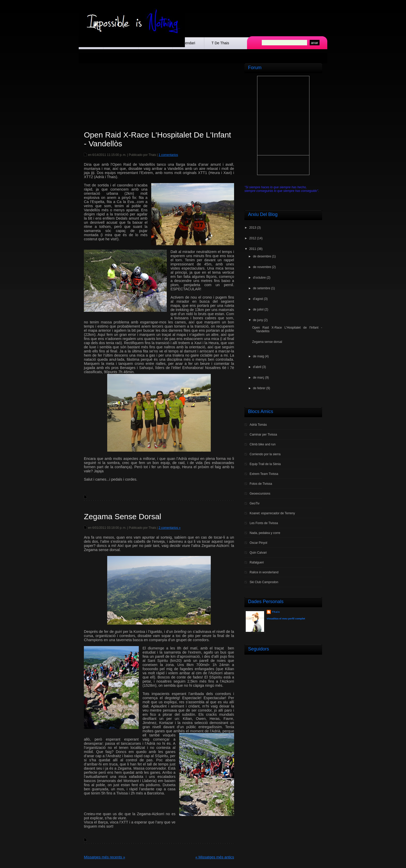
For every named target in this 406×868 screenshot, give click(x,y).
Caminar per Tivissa (263, 435)
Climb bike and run (263, 444)
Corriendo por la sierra (265, 454)
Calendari (187, 43)
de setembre (262, 288)
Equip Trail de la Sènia (265, 464)
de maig (259, 356)
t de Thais (220, 43)
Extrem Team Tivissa (264, 474)
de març (259, 378)
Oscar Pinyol (258, 543)
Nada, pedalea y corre (265, 533)
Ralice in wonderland (264, 572)
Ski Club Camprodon (264, 582)
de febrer (259, 388)
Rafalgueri (257, 562)
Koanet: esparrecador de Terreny (272, 513)
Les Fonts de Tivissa (264, 523)
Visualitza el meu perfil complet (286, 619)
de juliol (258, 309)
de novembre (262, 267)
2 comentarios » (169, 528)
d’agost (258, 299)
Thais (276, 612)
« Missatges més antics (215, 857)
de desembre (262, 256)
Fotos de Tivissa (261, 484)
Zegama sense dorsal (122, 516)
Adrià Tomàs (258, 425)
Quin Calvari (258, 553)
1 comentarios (168, 155)
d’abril (257, 367)
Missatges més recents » (104, 857)
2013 (253, 228)
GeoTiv (255, 503)
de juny (258, 320)
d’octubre (259, 278)
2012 (253, 238)
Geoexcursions (260, 494)
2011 (253, 249)
